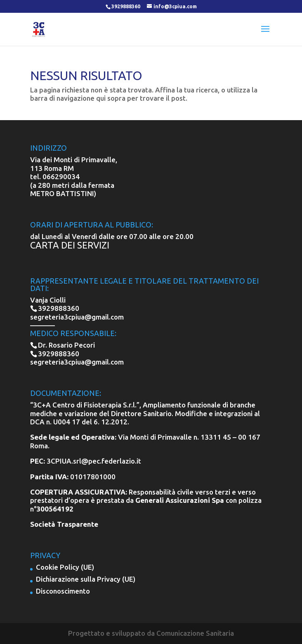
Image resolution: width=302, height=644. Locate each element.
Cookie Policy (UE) (65, 567)
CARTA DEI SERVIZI (70, 245)
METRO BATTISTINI (62, 193)
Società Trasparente (64, 524)
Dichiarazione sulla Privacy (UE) (86, 579)
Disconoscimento (63, 591)
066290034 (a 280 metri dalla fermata (72, 181)
